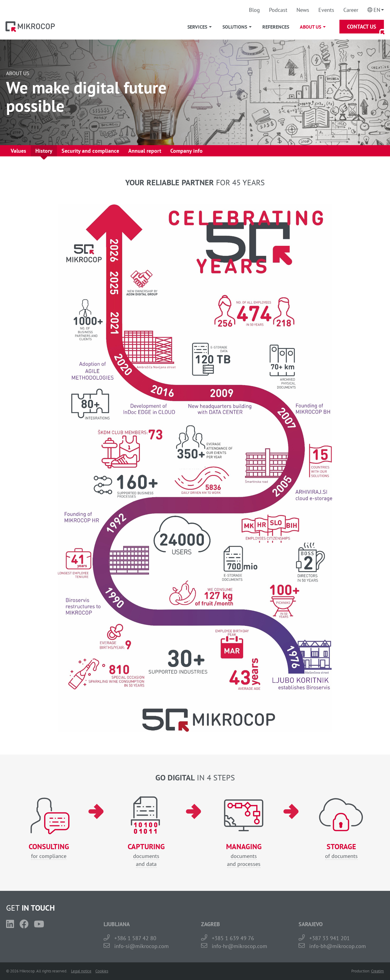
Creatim (378, 971)
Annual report (145, 151)
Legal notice (81, 971)
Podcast (278, 10)
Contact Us (362, 27)
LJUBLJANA (117, 924)
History (44, 151)
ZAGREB (211, 924)
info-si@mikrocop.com (142, 946)
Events (326, 10)
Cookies (102, 971)
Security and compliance (90, 151)
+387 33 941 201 (330, 938)
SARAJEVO (311, 924)
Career (351, 10)
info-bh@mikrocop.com (338, 946)
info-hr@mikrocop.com (239, 946)
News (303, 10)
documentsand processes (244, 855)
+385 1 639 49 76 (233, 938)
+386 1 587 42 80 (135, 938)
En (377, 10)
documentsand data (146, 855)
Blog (254, 10)
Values (18, 151)
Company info (186, 151)
